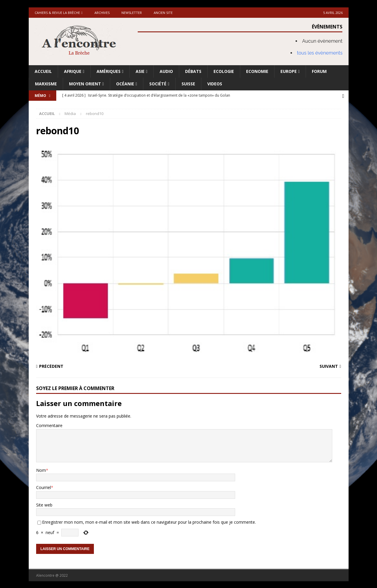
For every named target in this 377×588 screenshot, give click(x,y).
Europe (289, 71)
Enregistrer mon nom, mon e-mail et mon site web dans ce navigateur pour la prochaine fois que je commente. (149, 521)
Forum (319, 71)
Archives (102, 13)
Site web (44, 504)
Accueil (43, 71)
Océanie (125, 84)
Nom (41, 470)
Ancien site (163, 13)
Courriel (44, 487)
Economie (257, 71)
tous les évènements (320, 53)
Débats (193, 71)
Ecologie (224, 71)
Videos (215, 84)
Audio (166, 71)
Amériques (109, 71)
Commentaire (49, 425)
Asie (140, 71)
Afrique (73, 71)
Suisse (188, 84)
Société (158, 84)
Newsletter (132, 13)
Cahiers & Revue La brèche (57, 13)
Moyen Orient (85, 84)
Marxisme (46, 84)
